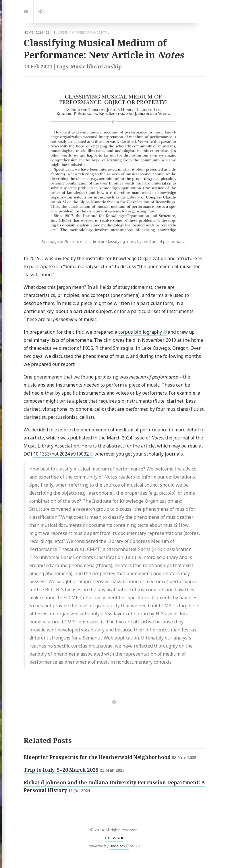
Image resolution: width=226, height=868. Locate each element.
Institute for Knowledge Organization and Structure (141, 258)
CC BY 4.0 (114, 838)
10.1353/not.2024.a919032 (61, 454)
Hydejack (117, 846)
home (28, 32)
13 (54, 32)
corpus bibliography (140, 332)
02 (47, 32)
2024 (39, 32)
